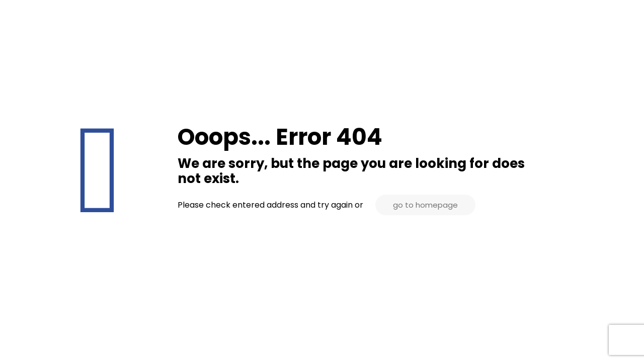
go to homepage (425, 205)
